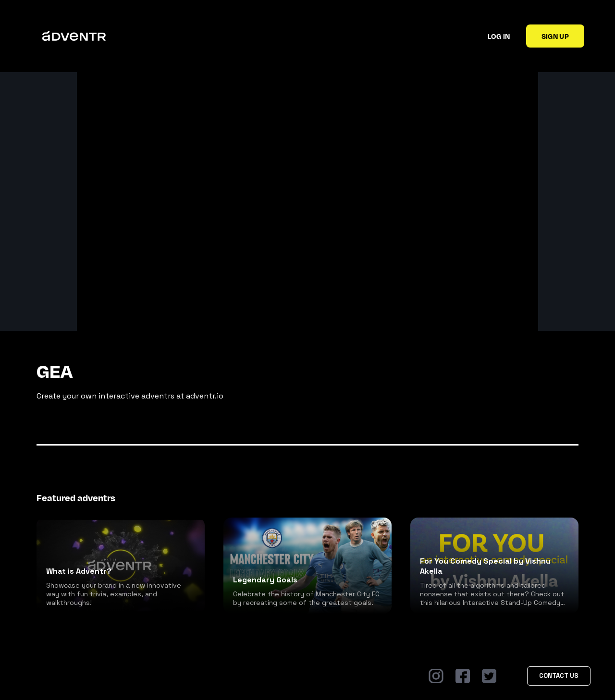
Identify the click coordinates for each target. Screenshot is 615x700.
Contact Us (559, 676)
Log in (499, 36)
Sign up (555, 36)
